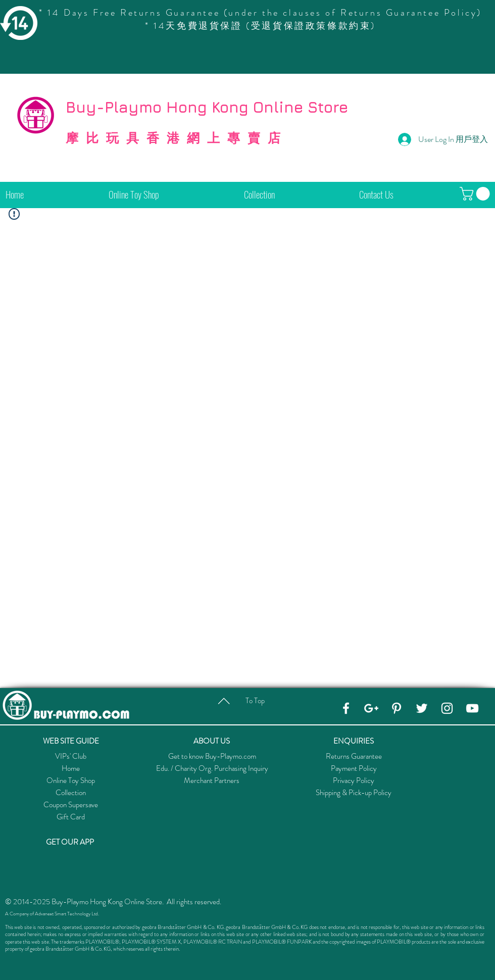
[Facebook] (346, 708)
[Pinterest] (397, 708)
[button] (476, 194)
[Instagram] (447, 708)
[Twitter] (422, 708)
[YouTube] (472, 708)
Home (71, 768)
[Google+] (371, 708)
